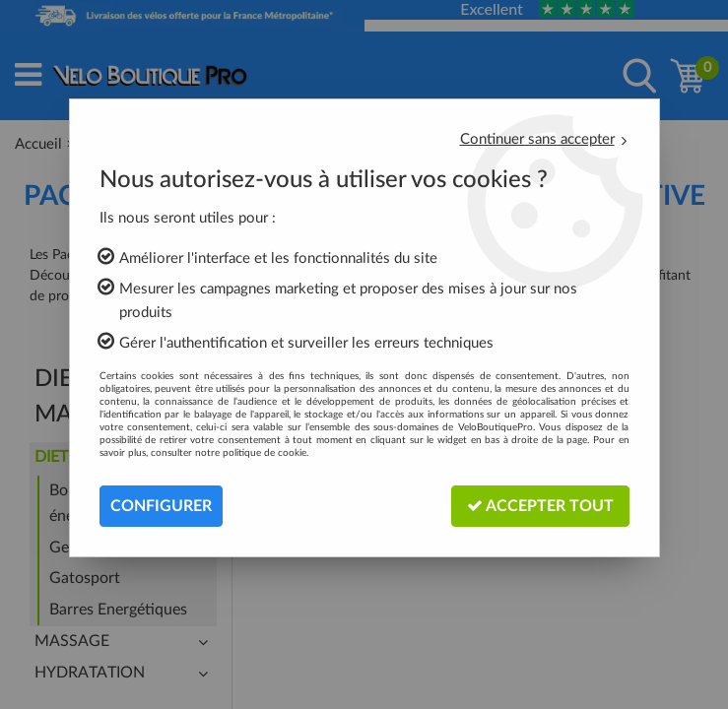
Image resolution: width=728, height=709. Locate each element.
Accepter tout (540, 506)
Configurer (161, 506)
